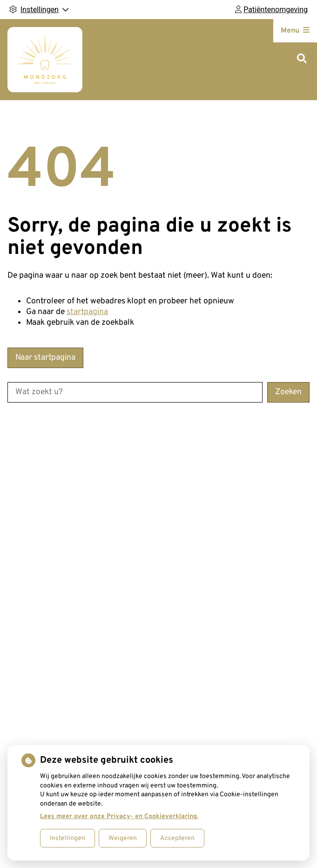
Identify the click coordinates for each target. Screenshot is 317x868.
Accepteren (177, 838)
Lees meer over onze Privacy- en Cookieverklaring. (119, 817)
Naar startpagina (45, 358)
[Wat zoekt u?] (135, 392)
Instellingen (67, 838)
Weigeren (123, 838)
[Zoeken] (302, 59)
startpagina (87, 312)
